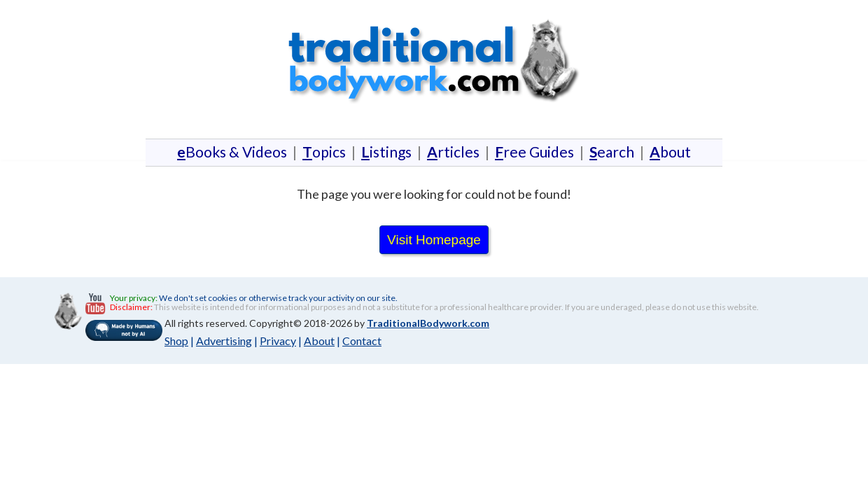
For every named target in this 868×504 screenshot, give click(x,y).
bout (667, 152)
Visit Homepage (434, 240)
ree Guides (534, 152)
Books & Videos (235, 152)
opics (324, 152)
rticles (453, 152)
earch (612, 152)
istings (386, 152)
